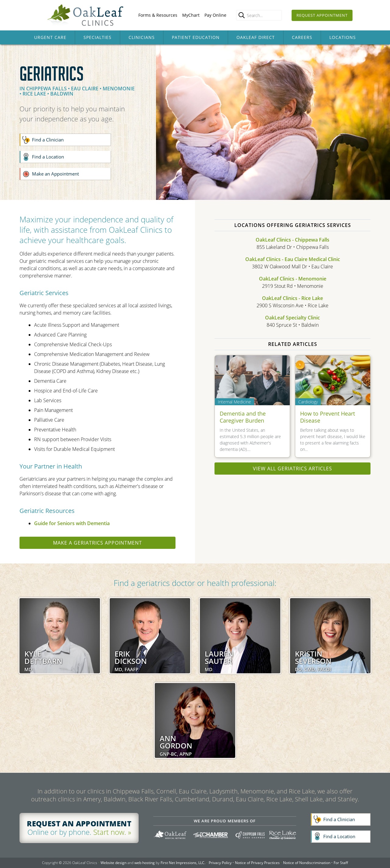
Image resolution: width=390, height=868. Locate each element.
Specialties (97, 37)
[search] (242, 15)
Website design (113, 863)
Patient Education (196, 37)
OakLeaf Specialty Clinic (292, 318)
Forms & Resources (158, 15)
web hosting (145, 863)
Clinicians (142, 37)
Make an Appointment (55, 174)
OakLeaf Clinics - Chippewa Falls (292, 240)
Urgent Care (50, 37)
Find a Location (48, 157)
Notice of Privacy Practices (257, 863)
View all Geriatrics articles (292, 469)
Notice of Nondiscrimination (307, 863)
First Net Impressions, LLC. (183, 863)
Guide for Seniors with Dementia (72, 523)
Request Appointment (322, 15)
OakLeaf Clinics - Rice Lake (292, 298)
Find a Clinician (48, 140)
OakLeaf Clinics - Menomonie (293, 279)
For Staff (341, 863)
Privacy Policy (220, 863)
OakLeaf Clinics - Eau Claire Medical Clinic (293, 259)
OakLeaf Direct (256, 37)
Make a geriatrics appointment (97, 543)
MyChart (191, 15)
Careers (302, 37)
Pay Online (215, 15)
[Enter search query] (259, 15)
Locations (343, 37)
